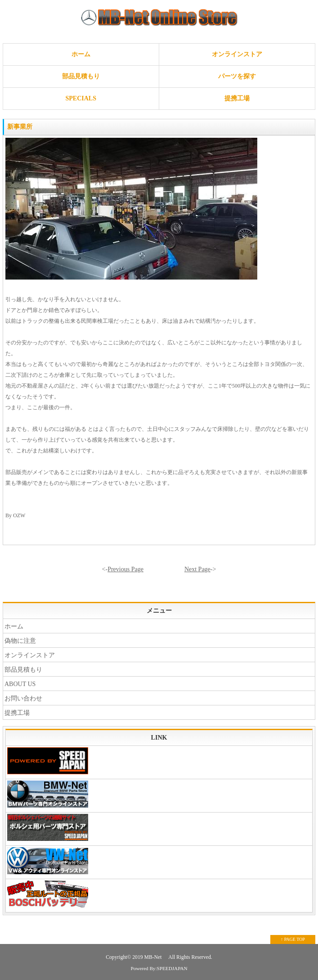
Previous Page (125, 569)
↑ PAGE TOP (293, 939)
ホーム (81, 54)
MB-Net (154, 957)
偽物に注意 (20, 641)
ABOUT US (20, 684)
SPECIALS (81, 98)
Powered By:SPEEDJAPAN (159, 968)
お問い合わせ (23, 698)
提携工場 (237, 98)
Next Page (197, 569)
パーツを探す (237, 76)
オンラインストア (237, 54)
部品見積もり (81, 76)
